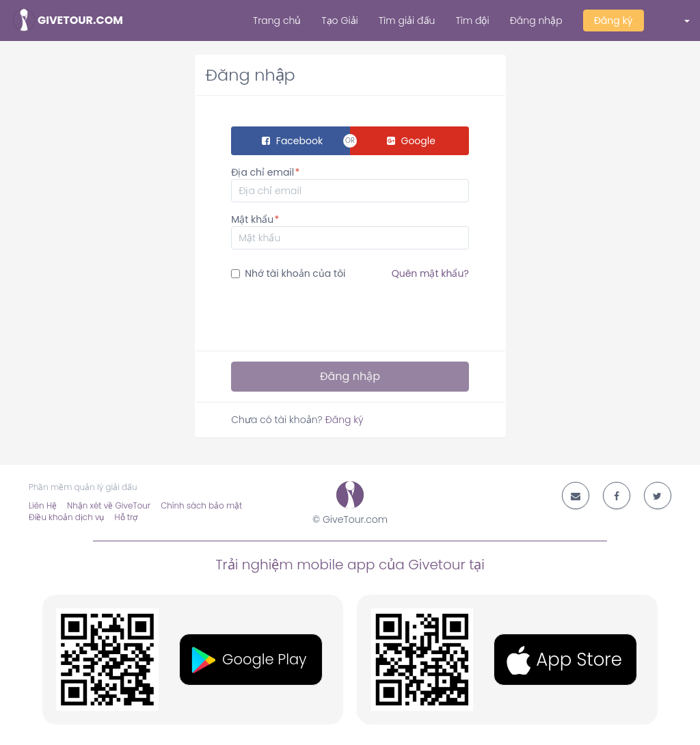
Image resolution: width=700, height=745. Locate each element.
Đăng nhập (536, 21)
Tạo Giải (339, 21)
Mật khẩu (252, 219)
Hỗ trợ (126, 517)
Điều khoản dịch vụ (66, 517)
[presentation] (335, 314)
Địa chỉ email (262, 172)
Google (411, 141)
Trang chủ (277, 21)
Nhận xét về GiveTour (109, 506)
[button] (677, 21)
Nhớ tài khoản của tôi (350, 273)
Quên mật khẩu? (430, 273)
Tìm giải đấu (407, 21)
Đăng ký (614, 21)
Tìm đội (472, 21)
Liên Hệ (43, 506)
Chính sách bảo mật (201, 506)
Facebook (292, 141)
